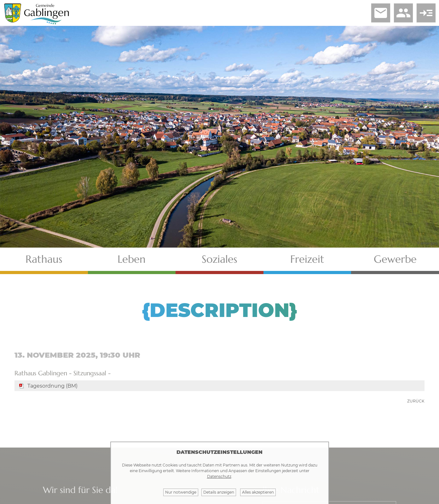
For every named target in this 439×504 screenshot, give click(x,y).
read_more (426, 13)
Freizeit (307, 259)
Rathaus (44, 259)
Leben (132, 259)
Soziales (220, 259)
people (403, 13)
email (381, 13)
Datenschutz (219, 476)
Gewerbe (395, 259)
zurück (416, 401)
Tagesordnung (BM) (52, 386)
